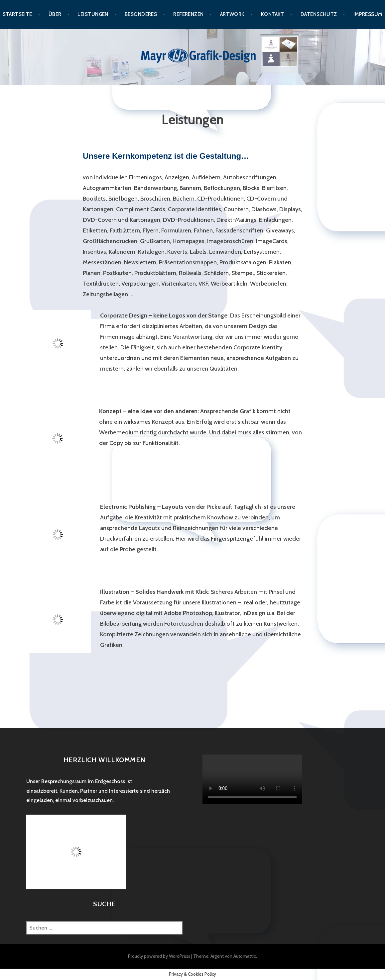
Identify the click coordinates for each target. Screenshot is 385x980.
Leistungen (93, 14)
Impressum (368, 14)
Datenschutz (319, 14)
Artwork (232, 14)
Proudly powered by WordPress (159, 956)
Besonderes (141, 14)
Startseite (17, 14)
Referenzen (189, 14)
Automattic (245, 956)
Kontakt (273, 14)
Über (55, 14)
